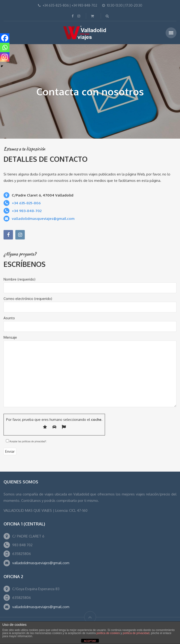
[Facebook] (5, 38)
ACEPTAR (90, 641)
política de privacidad (136, 633)
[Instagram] (5, 57)
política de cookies (108, 633)
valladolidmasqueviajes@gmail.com (41, 563)
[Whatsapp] (5, 47)
